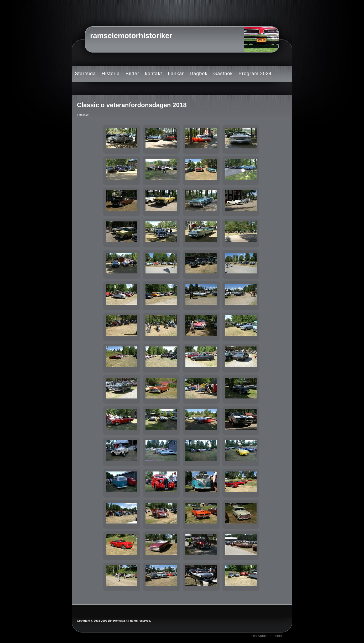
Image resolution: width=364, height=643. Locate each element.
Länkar (176, 74)
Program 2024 (255, 74)
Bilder (132, 74)
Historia (111, 74)
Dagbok (199, 74)
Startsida (85, 74)
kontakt (154, 74)
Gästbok (223, 74)
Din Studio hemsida (267, 636)
